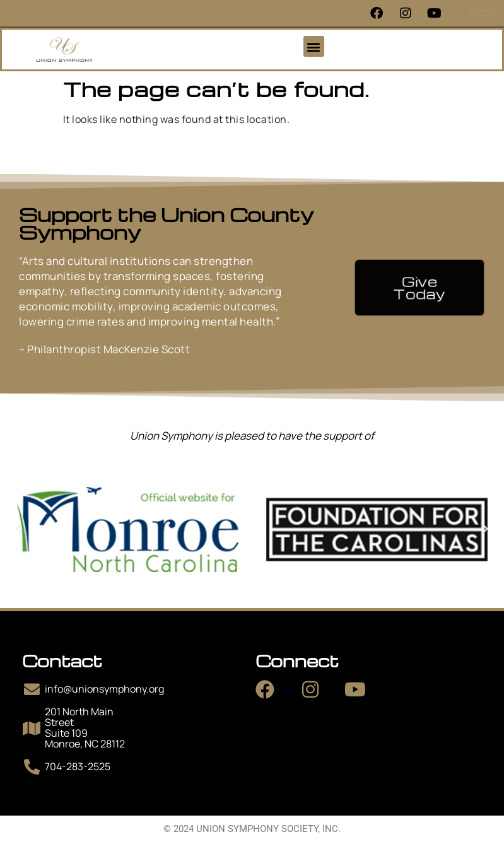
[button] (314, 46)
